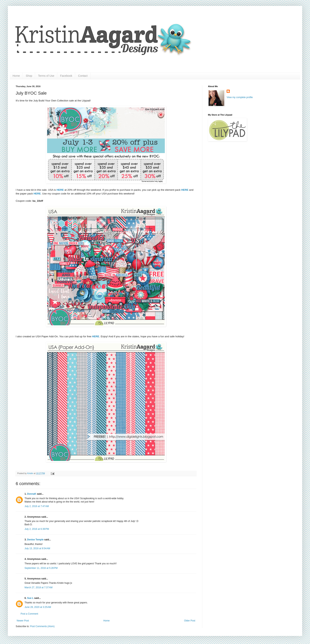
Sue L (30, 598)
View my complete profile (240, 97)
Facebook (66, 76)
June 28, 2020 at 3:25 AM (38, 607)
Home (16, 76)
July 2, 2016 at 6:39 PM (37, 529)
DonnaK (32, 494)
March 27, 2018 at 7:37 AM (38, 587)
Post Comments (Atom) (42, 626)
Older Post (190, 621)
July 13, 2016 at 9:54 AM (37, 548)
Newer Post (23, 621)
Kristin (31, 473)
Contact (83, 76)
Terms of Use (46, 76)
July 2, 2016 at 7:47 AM (37, 506)
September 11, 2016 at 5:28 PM (41, 568)
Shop (29, 76)
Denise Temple (35, 540)
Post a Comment (29, 614)
